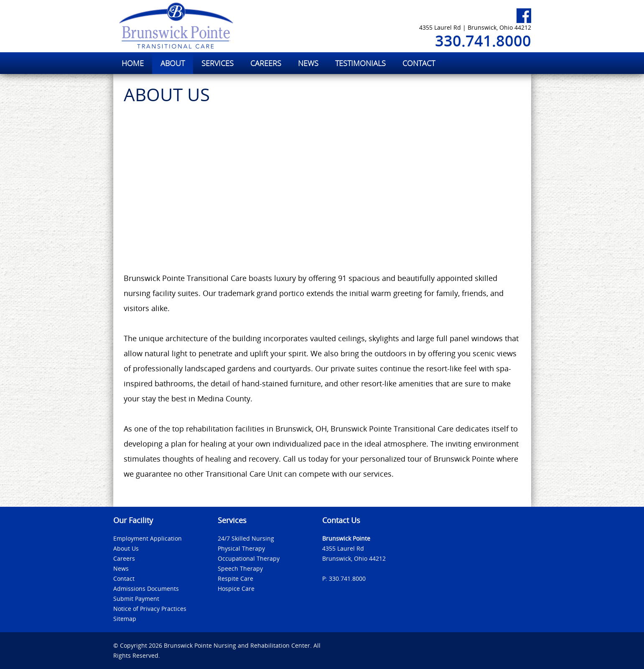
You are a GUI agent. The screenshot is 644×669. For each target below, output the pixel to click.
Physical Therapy (241, 548)
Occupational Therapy (249, 558)
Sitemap (125, 619)
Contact (124, 578)
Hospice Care (236, 589)
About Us (126, 548)
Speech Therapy (240, 568)
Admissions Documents (146, 589)
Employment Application (148, 538)
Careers (124, 558)
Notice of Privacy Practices (150, 609)
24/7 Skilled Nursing (246, 538)
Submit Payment (136, 599)
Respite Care (235, 578)
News (121, 568)
